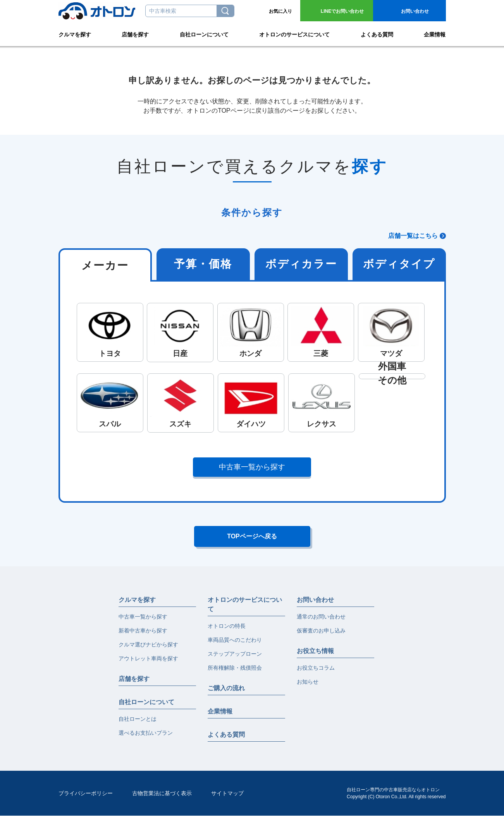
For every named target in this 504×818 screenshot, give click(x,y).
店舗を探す (135, 33)
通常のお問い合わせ (321, 619)
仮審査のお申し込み (321, 633)
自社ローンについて (204, 33)
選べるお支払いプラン (146, 735)
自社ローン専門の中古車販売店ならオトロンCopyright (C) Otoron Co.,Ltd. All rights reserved (396, 796)
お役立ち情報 (315, 653)
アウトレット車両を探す (148, 661)
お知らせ (308, 684)
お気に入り (280, 11)
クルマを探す (75, 33)
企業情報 (435, 33)
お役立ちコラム (316, 670)
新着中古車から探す (143, 633)
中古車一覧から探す (252, 467)
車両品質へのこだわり (235, 642)
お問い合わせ (342, 11)
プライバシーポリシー (86, 796)
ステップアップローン (235, 656)
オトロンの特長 (227, 628)
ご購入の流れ (226, 690)
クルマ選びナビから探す (148, 647)
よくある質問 (377, 33)
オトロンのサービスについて (294, 33)
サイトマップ (227, 796)
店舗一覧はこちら (413, 236)
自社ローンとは (138, 721)
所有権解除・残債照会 (235, 670)
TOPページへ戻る (252, 538)
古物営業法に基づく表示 (162, 796)
